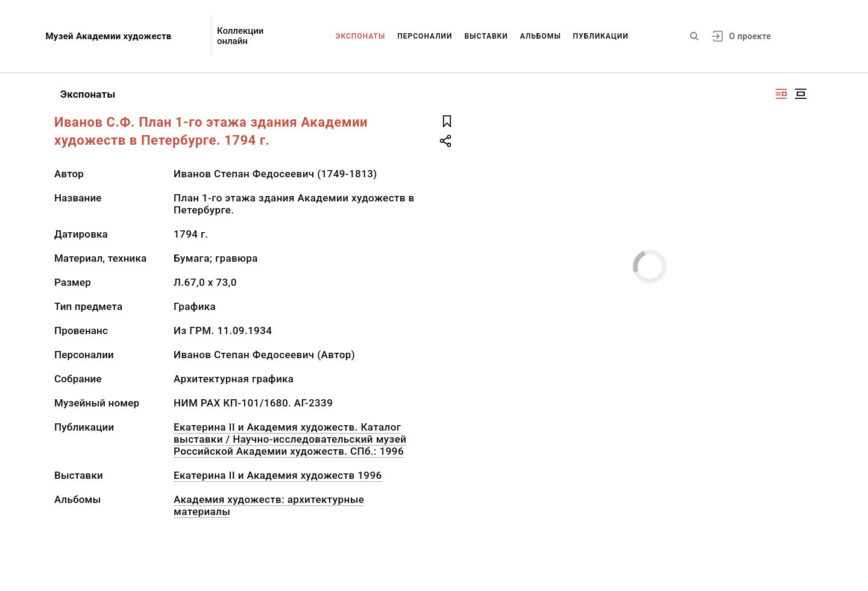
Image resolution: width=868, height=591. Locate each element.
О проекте (750, 36)
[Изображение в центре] (800, 94)
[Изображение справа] (781, 94)
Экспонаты (361, 36)
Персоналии (425, 36)
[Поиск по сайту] (694, 36)
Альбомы (541, 36)
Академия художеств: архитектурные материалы (269, 505)
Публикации (601, 36)
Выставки (486, 36)
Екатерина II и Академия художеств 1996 (278, 475)
